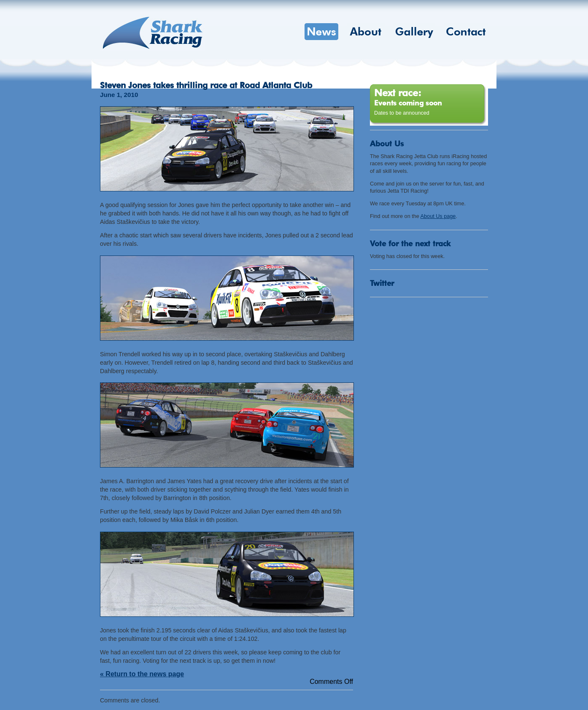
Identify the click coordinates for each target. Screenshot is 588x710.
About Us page (438, 216)
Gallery (414, 32)
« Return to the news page (142, 674)
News (321, 32)
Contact (466, 32)
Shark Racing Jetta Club (153, 33)
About (366, 32)
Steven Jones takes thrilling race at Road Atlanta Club (206, 85)
